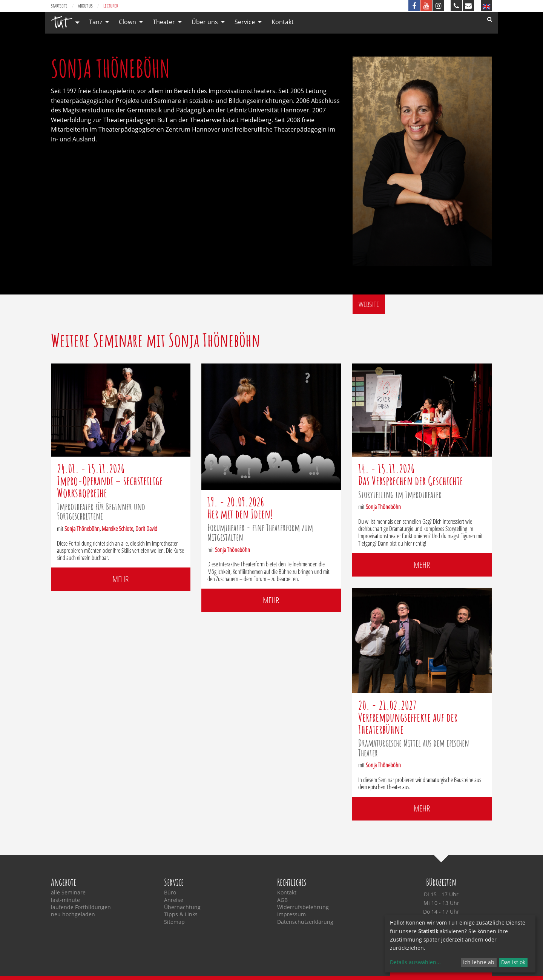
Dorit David (146, 529)
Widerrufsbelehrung (303, 907)
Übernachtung (182, 907)
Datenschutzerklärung (305, 922)
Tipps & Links (181, 914)
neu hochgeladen (73, 914)
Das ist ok (513, 962)
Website (369, 304)
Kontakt (283, 22)
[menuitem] (63, 22)
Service (245, 22)
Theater (164, 22)
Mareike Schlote (117, 529)
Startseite (59, 6)
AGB (282, 900)
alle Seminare (68, 893)
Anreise (174, 900)
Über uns (205, 22)
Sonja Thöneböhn (82, 529)
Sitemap (174, 922)
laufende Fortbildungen (81, 907)
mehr (120, 579)
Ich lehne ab (479, 962)
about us (85, 6)
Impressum (291, 914)
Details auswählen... (415, 962)
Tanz (96, 22)
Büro (170, 893)
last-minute (65, 900)
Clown (127, 22)
